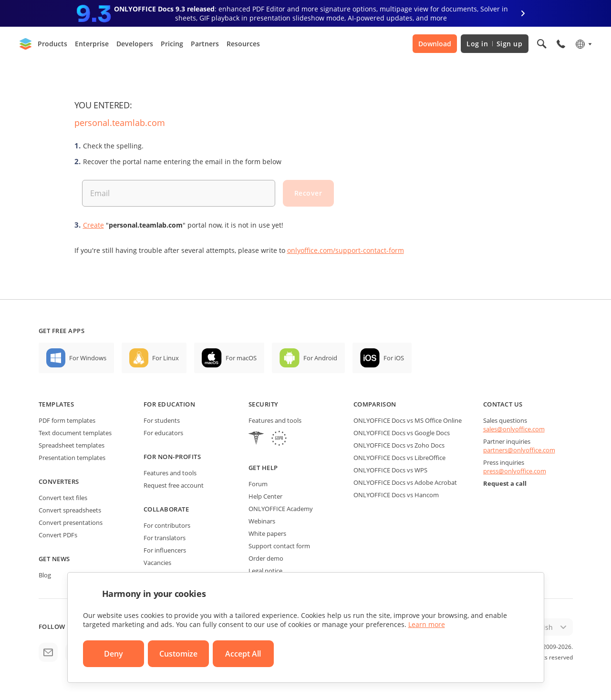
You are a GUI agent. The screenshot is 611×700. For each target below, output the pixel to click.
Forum (258, 484)
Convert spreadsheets (70, 510)
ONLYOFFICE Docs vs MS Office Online (408, 420)
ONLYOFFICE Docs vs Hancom (396, 495)
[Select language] (583, 44)
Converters (59, 481)
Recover (308, 193)
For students (162, 420)
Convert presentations (71, 522)
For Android (320, 358)
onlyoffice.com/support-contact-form (346, 250)
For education (170, 404)
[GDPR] (279, 439)
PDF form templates (67, 420)
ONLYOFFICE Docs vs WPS (390, 470)
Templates (57, 404)
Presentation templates (72, 458)
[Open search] (542, 44)
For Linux (166, 358)
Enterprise (92, 44)
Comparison (375, 404)
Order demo (266, 558)
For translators (165, 538)
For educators (163, 433)
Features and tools (170, 473)
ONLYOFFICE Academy (281, 509)
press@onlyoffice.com (515, 471)
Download (435, 44)
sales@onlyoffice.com (514, 429)
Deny (114, 654)
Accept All (243, 654)
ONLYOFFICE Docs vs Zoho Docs (399, 445)
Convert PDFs (58, 535)
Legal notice (265, 571)
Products (52, 44)
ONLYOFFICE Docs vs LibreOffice (399, 458)
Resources (243, 44)
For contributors (167, 525)
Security (264, 404)
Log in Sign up (494, 44)
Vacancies (157, 563)
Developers (135, 44)
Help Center (265, 496)
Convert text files (63, 498)
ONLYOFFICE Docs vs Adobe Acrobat (405, 482)
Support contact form (279, 546)
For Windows (88, 358)
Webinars (262, 521)
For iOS (394, 358)
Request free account (174, 485)
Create (93, 225)
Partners (205, 44)
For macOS (241, 358)
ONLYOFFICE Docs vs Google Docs (402, 433)
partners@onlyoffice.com (519, 450)
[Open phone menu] (561, 44)
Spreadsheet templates (72, 445)
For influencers (165, 550)
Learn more (427, 624)
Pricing (172, 44)
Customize (178, 654)
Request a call (505, 483)
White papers (267, 533)
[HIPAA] (256, 439)
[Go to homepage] (26, 44)
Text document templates (75, 433)
